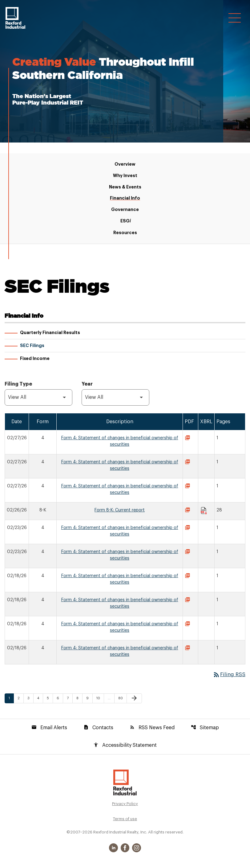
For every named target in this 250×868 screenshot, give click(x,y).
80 (122, 699)
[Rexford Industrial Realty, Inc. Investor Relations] (125, 783)
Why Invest (125, 176)
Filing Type (18, 385)
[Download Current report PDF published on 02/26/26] (188, 511)
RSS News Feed (152, 728)
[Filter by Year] (115, 398)
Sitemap (205, 728)
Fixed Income (35, 359)
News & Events (125, 187)
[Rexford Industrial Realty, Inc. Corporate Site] (15, 18)
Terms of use (125, 820)
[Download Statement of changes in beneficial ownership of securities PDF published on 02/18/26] (188, 577)
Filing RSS (228, 675)
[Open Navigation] (235, 19)
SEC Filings (32, 346)
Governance (125, 210)
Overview (125, 164)
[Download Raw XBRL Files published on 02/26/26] (204, 511)
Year (87, 385)
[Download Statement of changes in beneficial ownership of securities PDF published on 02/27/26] (188, 439)
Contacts (98, 728)
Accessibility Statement (125, 746)
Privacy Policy (125, 805)
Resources (125, 233)
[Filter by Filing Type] (38, 398)
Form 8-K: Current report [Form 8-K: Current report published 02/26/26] (120, 511)
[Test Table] (125, 539)
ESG (125, 221)
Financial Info (125, 198)
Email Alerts (49, 728)
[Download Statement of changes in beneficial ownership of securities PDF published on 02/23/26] (188, 529)
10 (100, 699)
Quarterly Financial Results (50, 333)
